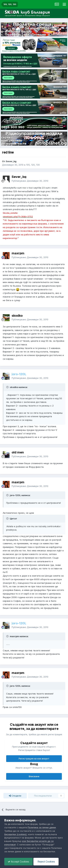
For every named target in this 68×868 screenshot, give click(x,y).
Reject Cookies (46, 862)
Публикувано (30, 181)
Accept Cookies (18, 862)
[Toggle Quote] (8, 387)
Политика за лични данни (42, 827)
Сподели (15, 796)
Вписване (34, 776)
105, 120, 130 (33, 165)
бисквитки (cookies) (15, 834)
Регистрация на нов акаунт (34, 759)
